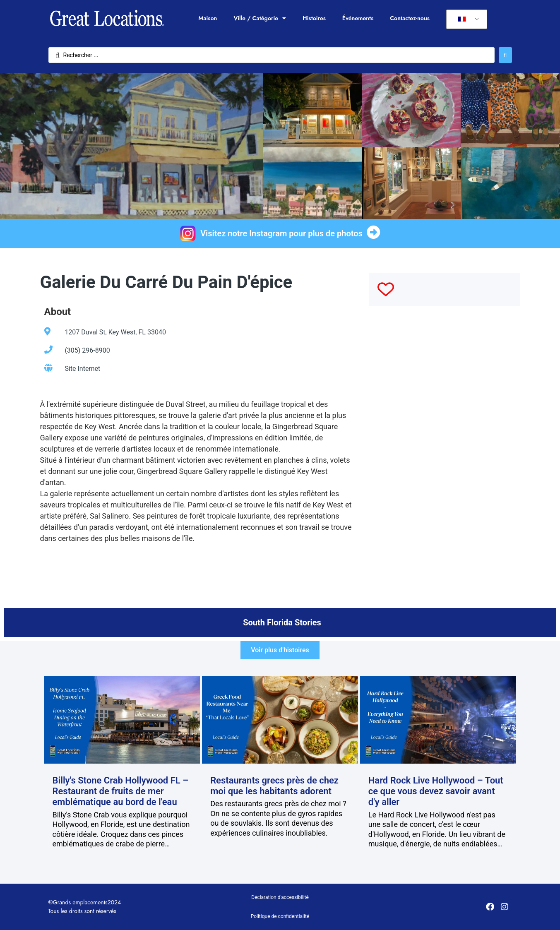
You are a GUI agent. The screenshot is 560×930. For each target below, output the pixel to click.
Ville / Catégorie (260, 18)
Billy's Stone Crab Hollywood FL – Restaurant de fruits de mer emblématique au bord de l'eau (121, 791)
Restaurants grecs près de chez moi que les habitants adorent (274, 786)
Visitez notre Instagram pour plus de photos (281, 233)
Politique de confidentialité (280, 916)
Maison (208, 18)
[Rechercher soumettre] (505, 55)
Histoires (314, 18)
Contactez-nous (410, 18)
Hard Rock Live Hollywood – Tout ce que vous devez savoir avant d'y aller (436, 791)
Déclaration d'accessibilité (280, 897)
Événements (358, 18)
